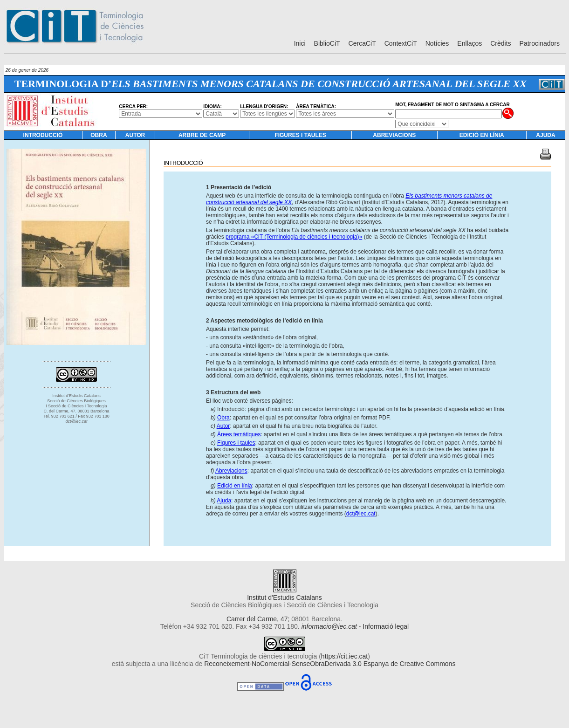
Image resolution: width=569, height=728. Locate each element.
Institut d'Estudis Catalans (284, 594)
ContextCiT (401, 43)
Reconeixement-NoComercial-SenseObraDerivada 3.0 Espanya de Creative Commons (330, 664)
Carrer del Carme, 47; (258, 619)
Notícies (437, 43)
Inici (300, 43)
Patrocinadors (540, 43)
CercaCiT (362, 43)
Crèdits (500, 43)
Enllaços (470, 43)
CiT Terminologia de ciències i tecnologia (258, 656)
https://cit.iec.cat (344, 656)
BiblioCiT (327, 43)
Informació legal (386, 626)
